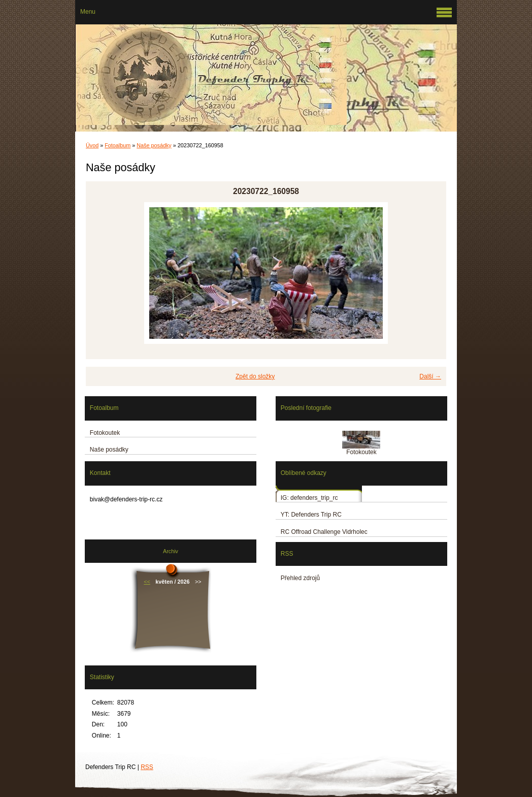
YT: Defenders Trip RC (311, 515)
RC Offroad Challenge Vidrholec (324, 532)
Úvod (92, 145)
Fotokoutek (105, 433)
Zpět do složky (255, 376)
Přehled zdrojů (300, 578)
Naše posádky (154, 145)
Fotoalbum (118, 145)
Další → (430, 376)
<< (147, 582)
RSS (147, 767)
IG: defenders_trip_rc (309, 498)
